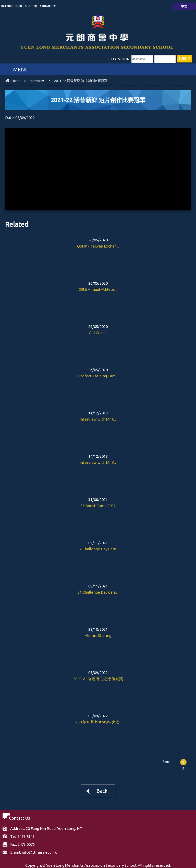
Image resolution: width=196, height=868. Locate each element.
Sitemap (31, 6)
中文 (184, 6)
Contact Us (48, 6)
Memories (37, 81)
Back (102, 791)
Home (16, 81)
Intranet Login (12, 6)
